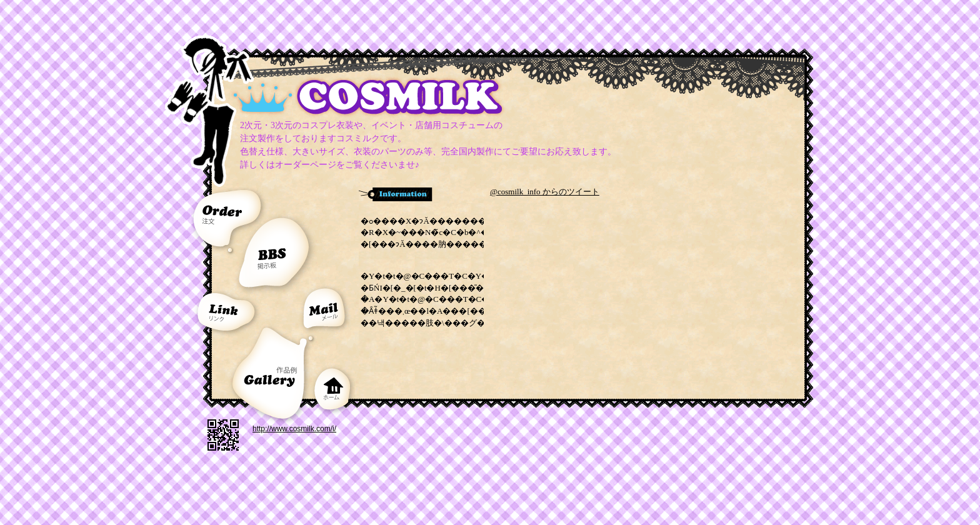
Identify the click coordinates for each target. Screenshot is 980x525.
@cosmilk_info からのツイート (545, 192)
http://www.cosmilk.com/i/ (294, 429)
